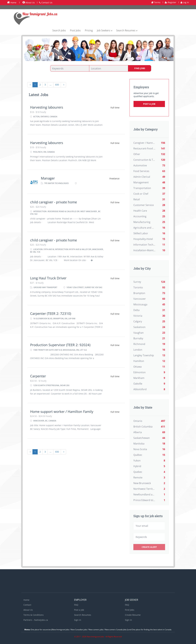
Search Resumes (83, 615)
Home (12, 2)
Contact (27, 605)
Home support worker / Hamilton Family (62, 411)
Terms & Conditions (34, 615)
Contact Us (46, 3)
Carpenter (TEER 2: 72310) (51, 313)
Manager (48, 178)
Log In (185, 2)
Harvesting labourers (47, 107)
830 (57, 85)
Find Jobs (140, 68)
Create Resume (133, 615)
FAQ (76, 605)
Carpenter (38, 376)
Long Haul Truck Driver (48, 278)
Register (171, 2)
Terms (156, 2)
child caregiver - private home (54, 202)
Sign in (78, 620)
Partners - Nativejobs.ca (36, 620)
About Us (29, 3)
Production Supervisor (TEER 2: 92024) (60, 345)
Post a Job (149, 104)
